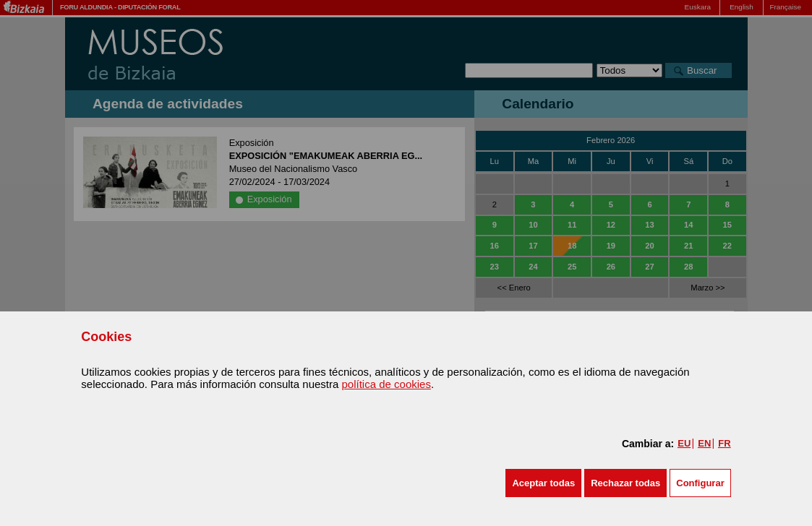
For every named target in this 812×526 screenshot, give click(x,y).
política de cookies (386, 384)
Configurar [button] (700, 483)
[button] (543, 483)
